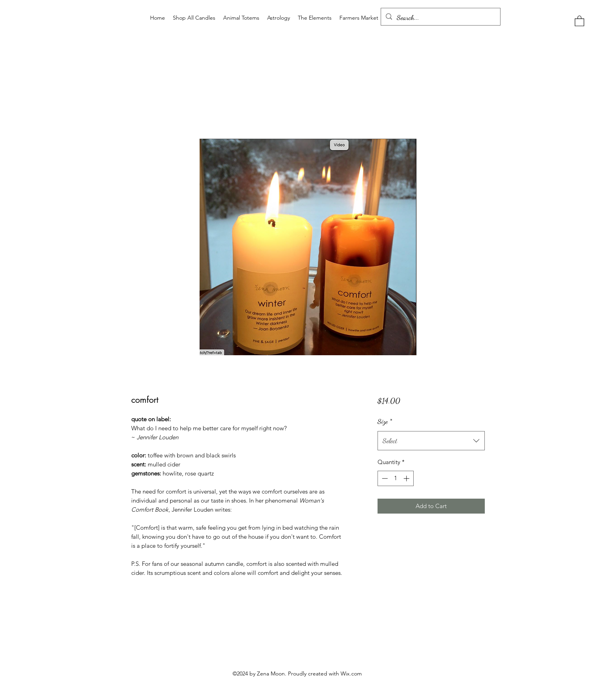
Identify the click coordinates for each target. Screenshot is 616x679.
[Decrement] (384, 478)
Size (385, 421)
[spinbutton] (395, 478)
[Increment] (407, 478)
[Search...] (440, 18)
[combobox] (431, 441)
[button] (579, 21)
